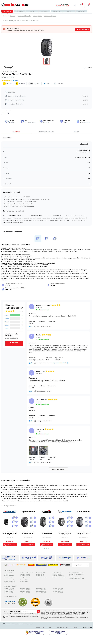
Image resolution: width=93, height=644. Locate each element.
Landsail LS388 (40, 576)
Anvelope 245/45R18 (41, 591)
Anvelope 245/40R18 (41, 593)
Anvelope (7, 11)
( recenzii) (15, 81)
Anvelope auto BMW (25, 576)
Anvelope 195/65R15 (8, 591)
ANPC (51, 627)
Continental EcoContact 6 (75, 577)
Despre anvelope (24, 581)
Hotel (69, 11)
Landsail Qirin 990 (41, 573)
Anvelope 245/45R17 (25, 593)
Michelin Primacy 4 (57, 574)
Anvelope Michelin (8, 573)
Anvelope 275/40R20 (58, 590)
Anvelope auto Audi (25, 574)
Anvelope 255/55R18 (41, 588)
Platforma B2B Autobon (26, 580)
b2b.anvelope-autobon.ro (26, 624)
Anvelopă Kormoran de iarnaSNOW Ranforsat (28, 533)
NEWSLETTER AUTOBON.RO (12, 611)
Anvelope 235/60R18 (41, 590)
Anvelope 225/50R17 (25, 590)
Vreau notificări (40, 627)
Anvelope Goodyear (8, 577)
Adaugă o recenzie (15, 343)
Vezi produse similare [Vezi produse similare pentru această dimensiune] (82, 29)
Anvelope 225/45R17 (9, 590)
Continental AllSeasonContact (76, 578)
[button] (44, 548)
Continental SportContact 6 (76, 573)
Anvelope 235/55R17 (25, 591)
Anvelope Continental (9, 576)
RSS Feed (75, 627)
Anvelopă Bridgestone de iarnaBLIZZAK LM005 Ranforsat (83, 533)
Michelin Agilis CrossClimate (60, 577)
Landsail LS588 (40, 574)
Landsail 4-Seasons (41, 577)
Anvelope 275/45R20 (58, 591)
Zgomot (34, 84)
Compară (89, 68)
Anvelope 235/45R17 (25, 588)
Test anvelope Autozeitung (10, 583)
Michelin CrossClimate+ (58, 576)
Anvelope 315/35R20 (58, 593)
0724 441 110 (62, 6)
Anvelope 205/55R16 (9, 588)
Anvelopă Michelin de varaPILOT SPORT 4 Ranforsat (65, 533)
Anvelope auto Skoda (25, 577)
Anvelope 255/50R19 (58, 588)
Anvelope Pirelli (7, 574)
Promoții (57, 11)
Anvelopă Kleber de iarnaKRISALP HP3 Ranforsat (47, 533)
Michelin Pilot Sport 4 (58, 573)
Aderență (20, 84)
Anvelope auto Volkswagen (27, 573)
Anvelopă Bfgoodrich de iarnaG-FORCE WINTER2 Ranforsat (10, 533)
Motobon (20, 11)
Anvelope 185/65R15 (8, 593)
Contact (81, 11)
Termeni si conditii (87, 627)
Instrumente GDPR (62, 627)
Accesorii (44, 11)
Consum (7, 84)
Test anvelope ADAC (9, 580)
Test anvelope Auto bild (9, 581)
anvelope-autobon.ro (11, 624)
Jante (32, 11)
